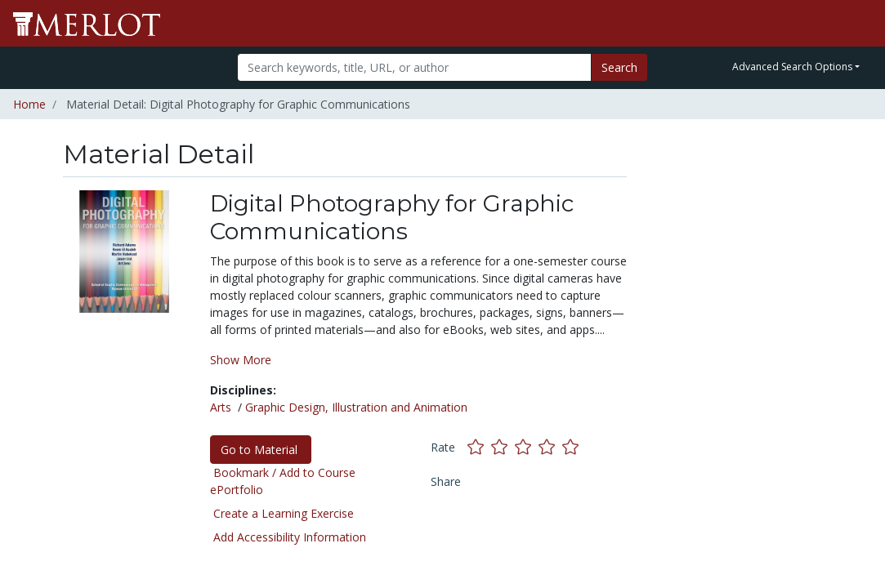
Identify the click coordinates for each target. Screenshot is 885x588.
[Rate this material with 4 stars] (550, 447)
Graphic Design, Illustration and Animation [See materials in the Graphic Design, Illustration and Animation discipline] (356, 407)
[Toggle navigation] (862, 24)
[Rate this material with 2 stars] (503, 447)
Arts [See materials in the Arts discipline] (221, 407)
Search (619, 67)
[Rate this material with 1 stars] (479, 447)
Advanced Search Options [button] (792, 67)
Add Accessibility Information (290, 537)
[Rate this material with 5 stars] (572, 447)
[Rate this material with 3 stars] (527, 447)
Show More (241, 360)
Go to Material (261, 450)
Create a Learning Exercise (284, 513)
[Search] (415, 67)
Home (29, 104)
